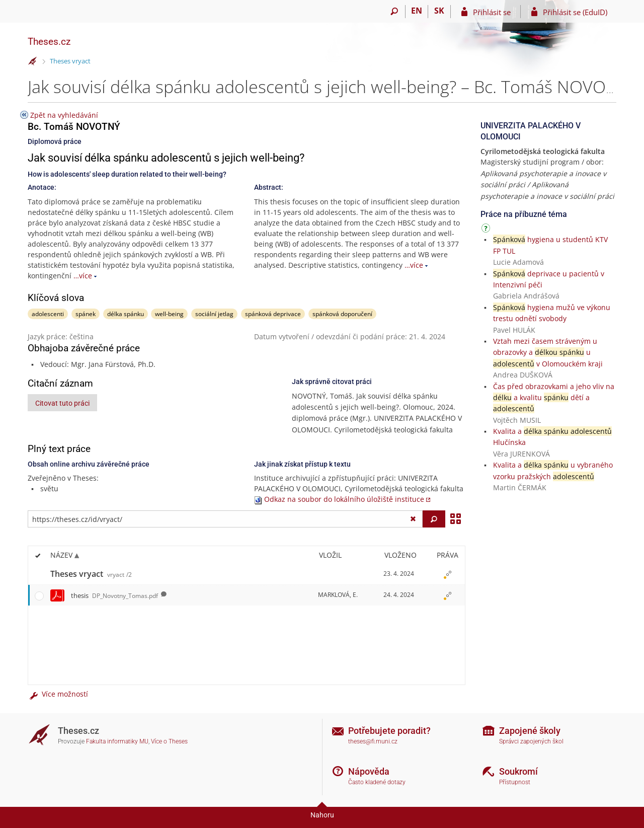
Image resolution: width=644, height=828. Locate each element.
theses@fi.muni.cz (373, 741)
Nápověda (369, 771)
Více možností (58, 694)
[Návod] (487, 230)
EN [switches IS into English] (417, 11)
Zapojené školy (530, 731)
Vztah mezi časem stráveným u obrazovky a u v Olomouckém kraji (548, 352)
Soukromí (518, 771)
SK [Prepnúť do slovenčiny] (439, 11)
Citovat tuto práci (62, 403)
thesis (114, 595)
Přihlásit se (492, 12)
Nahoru (322, 815)
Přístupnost (515, 782)
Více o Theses (169, 741)
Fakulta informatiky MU (117, 741)
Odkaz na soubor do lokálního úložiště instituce (344, 499)
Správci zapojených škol (531, 741)
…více (83, 276)
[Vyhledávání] (394, 12)
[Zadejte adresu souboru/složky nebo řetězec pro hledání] (225, 519)
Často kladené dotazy (377, 782)
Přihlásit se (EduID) (575, 12)
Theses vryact (70, 61)
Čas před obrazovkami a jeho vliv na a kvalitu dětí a (554, 398)
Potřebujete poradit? (389, 731)
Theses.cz (49, 42)
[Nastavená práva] (447, 574)
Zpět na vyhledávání (64, 115)
